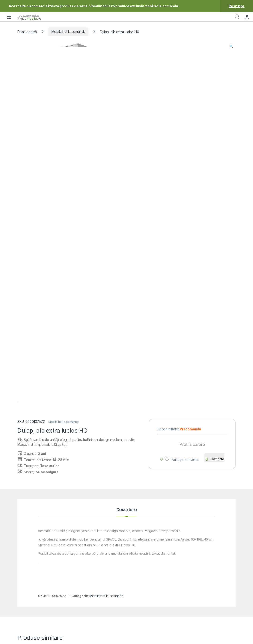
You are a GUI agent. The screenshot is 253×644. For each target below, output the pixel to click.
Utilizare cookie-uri (207, 592)
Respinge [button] (236, 6)
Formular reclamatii (123, 578)
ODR (196, 585)
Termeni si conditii (206, 571)
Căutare (237, 17)
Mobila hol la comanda (68, 32)
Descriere (127, 288)
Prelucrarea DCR (205, 598)
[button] (231, 46)
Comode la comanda (209, 436)
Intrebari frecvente (123, 592)
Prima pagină (27, 32)
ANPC (114, 585)
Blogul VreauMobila (207, 578)
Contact (115, 571)
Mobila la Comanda (165, 571)
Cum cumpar (160, 585)
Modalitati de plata (165, 592)
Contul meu (159, 578)
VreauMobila (30, 639)
